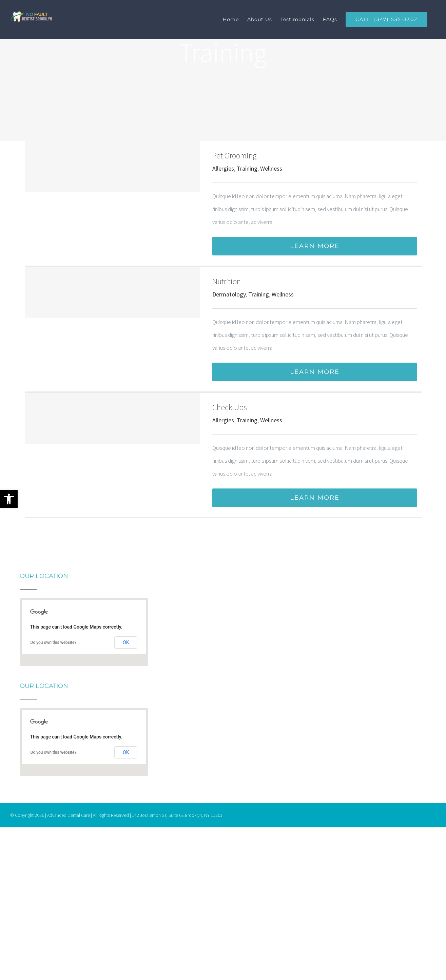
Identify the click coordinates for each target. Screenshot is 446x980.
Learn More (315, 246)
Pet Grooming (234, 156)
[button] (9, 499)
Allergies (223, 168)
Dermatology (229, 294)
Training (247, 168)
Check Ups (230, 407)
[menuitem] (235, 20)
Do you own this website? (54, 642)
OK (126, 642)
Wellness (271, 168)
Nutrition (227, 281)
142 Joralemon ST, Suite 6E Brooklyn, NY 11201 (177, 815)
